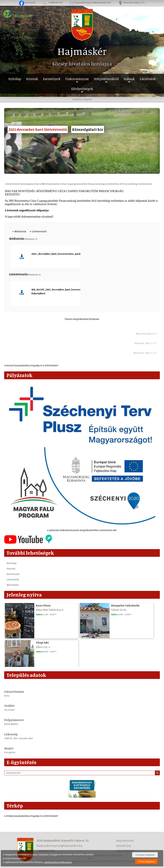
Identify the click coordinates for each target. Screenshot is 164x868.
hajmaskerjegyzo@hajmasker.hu (90, 2)
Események (52, 79)
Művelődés (13, 585)
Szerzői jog (123, 846)
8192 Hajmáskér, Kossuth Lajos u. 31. (63, 840)
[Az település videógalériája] (28, 543)
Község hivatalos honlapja (82, 64)
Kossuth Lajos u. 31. (131, 2)
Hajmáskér (82, 51)
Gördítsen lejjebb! (82, 99)
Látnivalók (148, 79)
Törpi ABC (42, 642)
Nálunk (129, 79)
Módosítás (20, 231)
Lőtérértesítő (39, 231)
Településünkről (106, 79)
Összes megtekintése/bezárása (82, 319)
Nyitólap (15, 79)
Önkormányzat (77, 79)
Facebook (27, 2)
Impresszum (125, 840)
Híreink (32, 79)
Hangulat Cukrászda (125, 605)
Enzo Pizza (43, 605)
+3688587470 (52, 2)
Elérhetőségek (82, 89)
